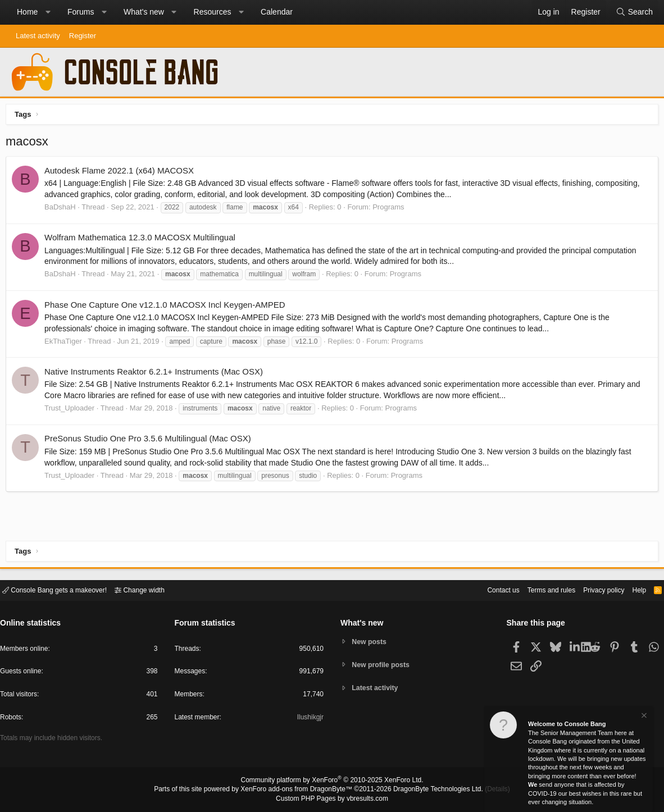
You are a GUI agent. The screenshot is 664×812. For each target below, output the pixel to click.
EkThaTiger (66, 344)
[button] (48, 12)
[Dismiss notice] (643, 717)
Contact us (486, 589)
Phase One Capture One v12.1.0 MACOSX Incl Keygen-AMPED (168, 307)
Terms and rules (538, 589)
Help (632, 589)
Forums (81, 12)
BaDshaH (63, 210)
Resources (213, 12)
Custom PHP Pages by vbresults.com (332, 799)
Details (484, 790)
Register (83, 36)
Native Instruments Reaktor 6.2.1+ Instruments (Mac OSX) (156, 374)
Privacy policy (594, 589)
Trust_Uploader (72, 411)
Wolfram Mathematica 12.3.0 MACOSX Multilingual (143, 240)
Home (27, 12)
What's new (144, 12)
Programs (391, 210)
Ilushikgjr (309, 719)
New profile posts (383, 665)
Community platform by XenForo (332, 782)
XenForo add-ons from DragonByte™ (299, 790)
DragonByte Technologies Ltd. (429, 790)
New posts (371, 641)
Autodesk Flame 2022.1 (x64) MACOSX (122, 173)
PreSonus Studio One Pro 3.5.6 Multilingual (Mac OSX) (151, 441)
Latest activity (38, 36)
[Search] (634, 12)
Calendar (277, 12)
